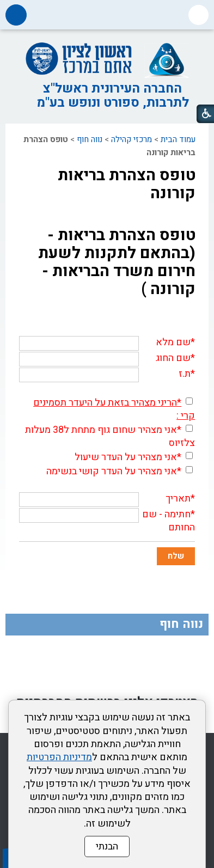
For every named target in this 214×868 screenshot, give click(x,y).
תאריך (178, 499)
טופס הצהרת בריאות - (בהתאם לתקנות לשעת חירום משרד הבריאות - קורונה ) (117, 262)
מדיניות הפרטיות (59, 757)
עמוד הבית (178, 139)
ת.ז (185, 374)
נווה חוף (90, 139)
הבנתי (107, 846)
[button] (198, 15)
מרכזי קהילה (132, 139)
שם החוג (173, 358)
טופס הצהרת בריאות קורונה (127, 184)
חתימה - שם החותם (169, 521)
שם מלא (173, 342)
